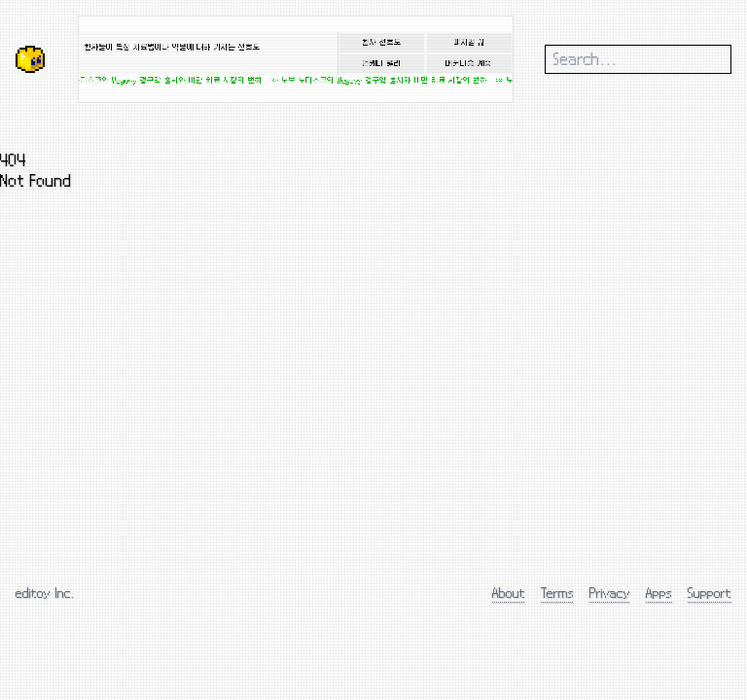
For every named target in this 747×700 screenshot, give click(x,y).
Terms (557, 593)
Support (710, 593)
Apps (659, 593)
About (509, 593)
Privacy (610, 593)
